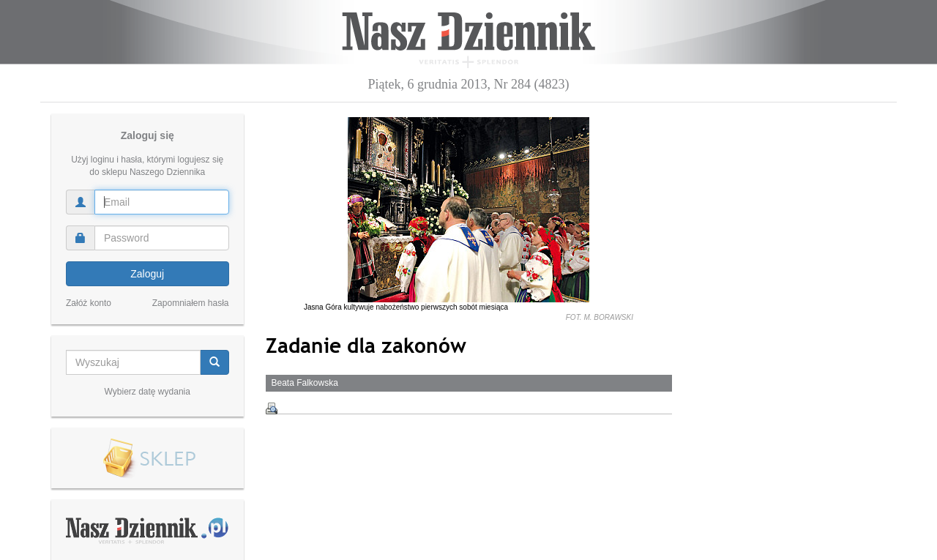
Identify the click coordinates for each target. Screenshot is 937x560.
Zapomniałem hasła (191, 303)
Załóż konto (89, 303)
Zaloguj (147, 274)
